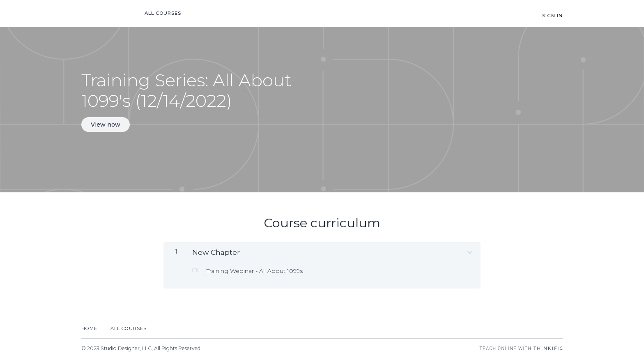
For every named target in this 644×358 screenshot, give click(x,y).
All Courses (163, 13)
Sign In (552, 16)
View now (106, 125)
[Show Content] (469, 251)
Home (89, 328)
